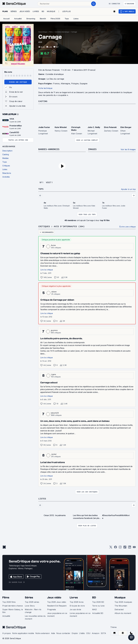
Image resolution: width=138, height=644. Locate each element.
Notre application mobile (23, 633)
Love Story (30, 605)
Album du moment (123, 613)
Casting (43, 101)
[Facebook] (116, 547)
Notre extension (43, 633)
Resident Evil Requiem (57, 605)
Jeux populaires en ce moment (57, 614)
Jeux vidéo (54, 597)
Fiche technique (45, 88)
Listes (43, 498)
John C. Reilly (94, 127)
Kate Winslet (61, 127)
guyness (54, 330)
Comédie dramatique (62, 32)
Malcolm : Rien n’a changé (33, 610)
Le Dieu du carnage (55, 79)
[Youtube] (134, 547)
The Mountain (121, 605)
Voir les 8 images (128, 149)
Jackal (54, 454)
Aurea (53, 245)
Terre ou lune (98, 605)
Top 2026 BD (98, 602)
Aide (53, 633)
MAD (94, 609)
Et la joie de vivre (77, 605)
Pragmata (51, 609)
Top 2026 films (9, 602)
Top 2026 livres (77, 602)
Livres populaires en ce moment (80, 614)
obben (54, 291)
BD (94, 597)
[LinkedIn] (130, 547)
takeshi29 (55, 413)
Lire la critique (47, 269)
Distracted (119, 609)
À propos (7, 633)
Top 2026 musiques (123, 602)
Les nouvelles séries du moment (35, 617)
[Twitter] (111, 547)
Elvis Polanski (110, 127)
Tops (41, 189)
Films (51, 32)
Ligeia (53, 374)
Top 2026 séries (32, 602)
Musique (120, 597)
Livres (74, 597)
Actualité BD (98, 613)
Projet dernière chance (13, 605)
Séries (29, 597)
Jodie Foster (44, 127)
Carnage (74, 32)
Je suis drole (75, 609)
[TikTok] (125, 547)
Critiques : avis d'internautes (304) (64, 226)
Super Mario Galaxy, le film (13, 610)
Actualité (6, 616)
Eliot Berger (126, 127)
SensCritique (43, 32)
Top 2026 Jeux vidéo (57, 602)
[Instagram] (120, 547)
